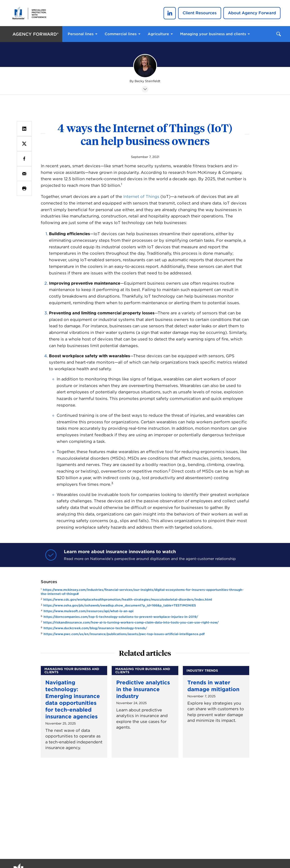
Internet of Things (141, 196)
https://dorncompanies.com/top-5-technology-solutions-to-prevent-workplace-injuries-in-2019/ (121, 617)
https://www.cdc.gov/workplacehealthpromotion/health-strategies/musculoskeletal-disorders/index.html (128, 599)
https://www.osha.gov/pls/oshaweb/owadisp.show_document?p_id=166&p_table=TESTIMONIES (120, 605)
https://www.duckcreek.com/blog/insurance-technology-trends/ (95, 628)
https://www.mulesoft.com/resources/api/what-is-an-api (88, 611)
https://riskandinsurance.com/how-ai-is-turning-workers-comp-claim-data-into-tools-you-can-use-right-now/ (131, 622)
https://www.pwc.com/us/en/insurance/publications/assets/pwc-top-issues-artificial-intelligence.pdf (124, 634)
